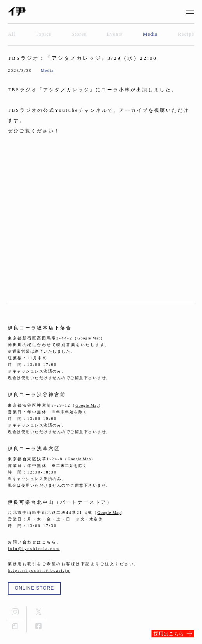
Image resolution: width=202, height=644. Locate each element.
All (12, 34)
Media (150, 34)
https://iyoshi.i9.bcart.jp (39, 570)
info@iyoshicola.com (34, 549)
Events (114, 34)
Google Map (89, 338)
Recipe (186, 34)
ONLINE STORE (34, 588)
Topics (44, 34)
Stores (79, 34)
